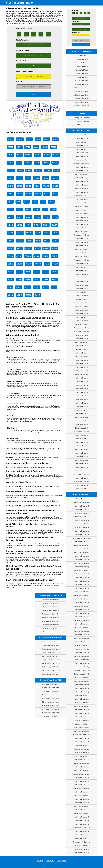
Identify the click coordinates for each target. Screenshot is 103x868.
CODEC (28, 163)
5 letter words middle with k (51, 649)
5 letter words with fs (82, 231)
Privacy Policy (62, 861)
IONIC (35, 202)
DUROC (55, 178)
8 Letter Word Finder (81, 81)
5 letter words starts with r (51, 621)
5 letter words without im (81, 510)
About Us (40, 861)
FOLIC (37, 186)
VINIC (10, 287)
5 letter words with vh (81, 317)
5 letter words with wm (81, 164)
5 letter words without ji (81, 567)
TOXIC (37, 272)
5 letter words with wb (82, 196)
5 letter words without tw (82, 556)
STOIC (19, 264)
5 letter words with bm (82, 235)
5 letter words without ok (81, 810)
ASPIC (19, 147)
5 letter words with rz (81, 310)
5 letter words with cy (81, 253)
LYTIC (53, 209)
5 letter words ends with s (51, 691)
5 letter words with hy (81, 314)
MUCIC (37, 225)
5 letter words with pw (82, 299)
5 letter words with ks (81, 389)
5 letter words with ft (81, 153)
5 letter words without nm (82, 538)
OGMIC (20, 233)
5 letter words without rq (82, 592)
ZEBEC (29, 295)
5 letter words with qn (81, 192)
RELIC (37, 248)
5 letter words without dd (81, 817)
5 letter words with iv (81, 342)
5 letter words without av (81, 821)
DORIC (46, 178)
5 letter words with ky (81, 396)
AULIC (36, 147)
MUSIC (46, 225)
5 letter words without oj (81, 813)
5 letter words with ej (82, 174)
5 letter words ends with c (51, 688)
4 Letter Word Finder (81, 66)
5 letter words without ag (81, 581)
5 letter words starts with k (51, 603)
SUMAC (28, 264)
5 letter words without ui (81, 749)
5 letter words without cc (82, 746)
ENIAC (11, 186)
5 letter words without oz (81, 624)
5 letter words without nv (81, 663)
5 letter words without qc (81, 692)
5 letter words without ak (81, 610)
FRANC (46, 186)
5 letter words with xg (81, 446)
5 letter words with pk (81, 453)
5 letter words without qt (81, 524)
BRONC (47, 155)
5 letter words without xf (81, 731)
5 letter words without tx (81, 806)
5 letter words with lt (81, 371)
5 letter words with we (82, 303)
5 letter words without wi (81, 599)
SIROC (46, 256)
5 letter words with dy (81, 339)
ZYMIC (38, 295)
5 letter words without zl (81, 763)
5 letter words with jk (81, 374)
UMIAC (28, 280)
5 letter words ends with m (51, 702)
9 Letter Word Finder (81, 84)
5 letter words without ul (81, 796)
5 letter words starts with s (51, 618)
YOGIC (11, 295)
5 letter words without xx (82, 835)
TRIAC (45, 272)
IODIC (27, 202)
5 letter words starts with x (51, 600)
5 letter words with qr (82, 335)
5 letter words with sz (81, 228)
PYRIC (11, 248)
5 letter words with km (81, 332)
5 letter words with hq (81, 139)
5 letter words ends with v (51, 709)
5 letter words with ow (82, 475)
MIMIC (28, 225)
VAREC (46, 280)
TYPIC (19, 280)
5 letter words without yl (81, 553)
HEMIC (29, 194)
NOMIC (11, 233)
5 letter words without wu (81, 828)
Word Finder (82, 56)
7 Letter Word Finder (81, 77)
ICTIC (55, 194)
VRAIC (19, 287)
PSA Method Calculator (81, 121)
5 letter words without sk (82, 617)
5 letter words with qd (81, 171)
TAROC (38, 264)
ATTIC (28, 147)
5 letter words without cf (81, 595)
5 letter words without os (81, 831)
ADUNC (20, 139)
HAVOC (20, 194)
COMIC (46, 163)
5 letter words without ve (81, 803)
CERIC (11, 163)
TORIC (28, 272)
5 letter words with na (81, 442)
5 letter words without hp (81, 531)
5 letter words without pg (81, 760)
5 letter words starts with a (51, 610)
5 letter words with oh (81, 178)
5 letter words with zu (81, 149)
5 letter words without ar (82, 527)
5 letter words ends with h (51, 695)
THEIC (55, 264)
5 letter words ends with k (51, 698)
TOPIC (19, 272)
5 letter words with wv (81, 385)
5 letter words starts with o (51, 632)
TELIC (47, 264)
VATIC (54, 280)
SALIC (10, 256)
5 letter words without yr (81, 563)
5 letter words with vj (81, 449)
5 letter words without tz (81, 628)
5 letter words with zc (81, 292)
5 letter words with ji (81, 274)
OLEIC (38, 233)
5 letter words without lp (81, 667)
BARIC (11, 155)
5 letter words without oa (81, 778)
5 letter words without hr (82, 753)
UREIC (37, 280)
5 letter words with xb (81, 289)
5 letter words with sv (81, 360)
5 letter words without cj (81, 774)
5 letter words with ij (81, 189)
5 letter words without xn (81, 767)
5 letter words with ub (81, 378)
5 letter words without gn (81, 603)
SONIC (11, 264)
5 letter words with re (82, 489)
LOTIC (28, 209)
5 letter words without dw (81, 724)
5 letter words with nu (81, 414)
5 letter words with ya (81, 346)
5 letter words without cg (81, 781)
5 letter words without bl (81, 706)
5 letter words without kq (81, 853)
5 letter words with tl (81, 435)
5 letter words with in (82, 417)
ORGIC (11, 241)
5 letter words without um (82, 735)
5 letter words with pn (81, 224)
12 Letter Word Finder (81, 95)
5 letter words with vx (81, 399)
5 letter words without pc (81, 560)
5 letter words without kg (81, 710)
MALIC (28, 217)
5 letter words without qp (81, 824)
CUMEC (38, 170)
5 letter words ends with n (51, 716)
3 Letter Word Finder (81, 63)
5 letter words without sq (81, 792)
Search (34, 94)
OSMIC (29, 241)
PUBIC (47, 241)
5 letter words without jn (81, 660)
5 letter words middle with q (51, 663)
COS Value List (81, 125)
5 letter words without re (82, 620)
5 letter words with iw (81, 439)
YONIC (20, 295)
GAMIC (55, 186)
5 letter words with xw (81, 410)
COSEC (11, 170)
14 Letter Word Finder (81, 102)
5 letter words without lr (81, 728)
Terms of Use (50, 861)
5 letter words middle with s (51, 642)
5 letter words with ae (81, 467)
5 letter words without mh (82, 842)
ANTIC (38, 139)
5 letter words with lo (82, 460)
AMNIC (29, 139)
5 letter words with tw (81, 424)
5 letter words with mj (81, 364)
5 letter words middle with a (51, 656)
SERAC (28, 256)
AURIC (45, 147)
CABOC (56, 155)
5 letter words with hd (81, 392)
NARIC (55, 225)
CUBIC (29, 170)
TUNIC (11, 280)
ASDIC (11, 147)
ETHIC (28, 186)
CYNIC (57, 170)
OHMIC (29, 233)
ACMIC (11, 139)
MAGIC (19, 217)
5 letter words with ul (82, 278)
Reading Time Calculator (81, 118)
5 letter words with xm (81, 482)
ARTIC (55, 139)
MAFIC (11, 217)
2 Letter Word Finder (81, 59)
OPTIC (56, 233)
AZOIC (53, 147)
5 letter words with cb (81, 353)
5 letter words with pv (81, 264)
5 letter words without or (82, 849)
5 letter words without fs (81, 681)
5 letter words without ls (81, 545)
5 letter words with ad (81, 367)
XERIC (45, 287)
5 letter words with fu (81, 160)
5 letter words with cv (81, 199)
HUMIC (38, 194)
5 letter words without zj (81, 502)
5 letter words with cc (81, 242)
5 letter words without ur (82, 645)
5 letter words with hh (81, 146)
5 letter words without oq (81, 535)
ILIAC (18, 202)
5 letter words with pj (82, 321)
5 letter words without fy (81, 606)
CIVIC (19, 163)
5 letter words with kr (81, 307)
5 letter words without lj (81, 520)
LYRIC (45, 209)
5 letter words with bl (82, 256)
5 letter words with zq (81, 403)
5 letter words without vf (81, 631)
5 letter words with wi (81, 421)
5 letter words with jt (81, 428)
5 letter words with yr (81, 206)
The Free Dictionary (21, 458)
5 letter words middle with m (51, 646)
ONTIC (47, 233)
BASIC (19, 155)
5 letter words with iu (82, 296)
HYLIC (47, 194)
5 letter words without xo (81, 838)
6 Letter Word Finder (81, 74)
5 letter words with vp (81, 457)
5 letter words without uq (81, 588)
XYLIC (54, 287)
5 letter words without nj (81, 549)
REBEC (28, 248)
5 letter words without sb (81, 542)
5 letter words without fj (82, 674)
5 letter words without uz (81, 613)
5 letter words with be (81, 217)
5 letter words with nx (81, 156)
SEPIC (19, 256)
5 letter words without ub (81, 738)
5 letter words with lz (81, 471)
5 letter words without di (81, 678)
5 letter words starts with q (51, 625)
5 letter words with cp (81, 407)
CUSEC (48, 170)
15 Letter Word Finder (81, 106)
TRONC (54, 272)
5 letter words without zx (82, 642)
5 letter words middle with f (51, 667)
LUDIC (37, 209)
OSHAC (20, 241)
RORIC (46, 248)
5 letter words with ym (81, 260)
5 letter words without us (81, 688)
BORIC (37, 155)
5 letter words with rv (81, 135)
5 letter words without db (81, 742)
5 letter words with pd (81, 239)
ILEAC (10, 202)
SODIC (55, 256)
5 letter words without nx (81, 653)
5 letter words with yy (81, 142)
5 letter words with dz (81, 485)
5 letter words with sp (81, 167)
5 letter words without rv (81, 570)
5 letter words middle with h (51, 671)
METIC (19, 225)
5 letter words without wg (81, 670)
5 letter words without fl (82, 685)
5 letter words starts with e (51, 607)
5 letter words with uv (81, 181)
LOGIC (11, 209)
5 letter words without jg (81, 638)
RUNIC (55, 248)
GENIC (11, 194)
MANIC (37, 217)
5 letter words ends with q (51, 706)
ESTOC (20, 186)
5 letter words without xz (82, 695)
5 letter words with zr (81, 285)
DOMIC (37, 178)
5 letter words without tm (81, 585)
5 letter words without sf (81, 649)
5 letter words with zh (81, 478)
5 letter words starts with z (51, 628)
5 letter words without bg (81, 717)
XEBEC (28, 287)
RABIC (19, 248)
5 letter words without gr (82, 720)
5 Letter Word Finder (20, 3)
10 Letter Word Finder (81, 88)
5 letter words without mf (81, 713)
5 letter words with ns (81, 185)
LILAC (43, 202)
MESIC (11, 225)
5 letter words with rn (82, 324)
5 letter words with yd (81, 246)
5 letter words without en (81, 785)
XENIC (37, 287)
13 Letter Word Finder (81, 99)
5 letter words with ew (82, 349)
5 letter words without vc (82, 756)
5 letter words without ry (81, 703)
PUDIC (55, 241)
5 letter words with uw (82, 432)
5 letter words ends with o (51, 713)
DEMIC (19, 178)
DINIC (28, 178)
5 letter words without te (81, 788)
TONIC (11, 272)
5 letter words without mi (81, 799)
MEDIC (46, 217)
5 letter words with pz (81, 281)
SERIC (37, 256)
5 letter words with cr (81, 203)
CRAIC (20, 170)
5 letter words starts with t (51, 614)
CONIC (55, 163)
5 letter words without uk (81, 578)
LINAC (51, 202)
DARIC (11, 178)
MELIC (55, 217)
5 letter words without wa (81, 517)
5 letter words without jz (81, 771)
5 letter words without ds (81, 506)
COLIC (37, 163)
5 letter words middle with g (51, 660)
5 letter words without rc (81, 846)
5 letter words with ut (81, 249)
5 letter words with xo (81, 464)
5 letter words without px (81, 635)
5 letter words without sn (81, 499)
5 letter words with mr (81, 267)
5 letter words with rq (82, 214)
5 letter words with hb (81, 382)
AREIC (47, 139)
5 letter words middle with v (51, 653)
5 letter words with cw (81, 210)
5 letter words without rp (82, 513)
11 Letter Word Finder (81, 92)
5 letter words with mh (82, 328)
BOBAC (28, 155)
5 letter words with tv (82, 357)
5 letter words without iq (81, 656)
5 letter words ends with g (51, 684)
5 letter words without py (81, 699)
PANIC (38, 241)
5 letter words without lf (82, 574)
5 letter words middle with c (51, 674)
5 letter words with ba (81, 271)
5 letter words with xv (81, 221)
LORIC (19, 209)
